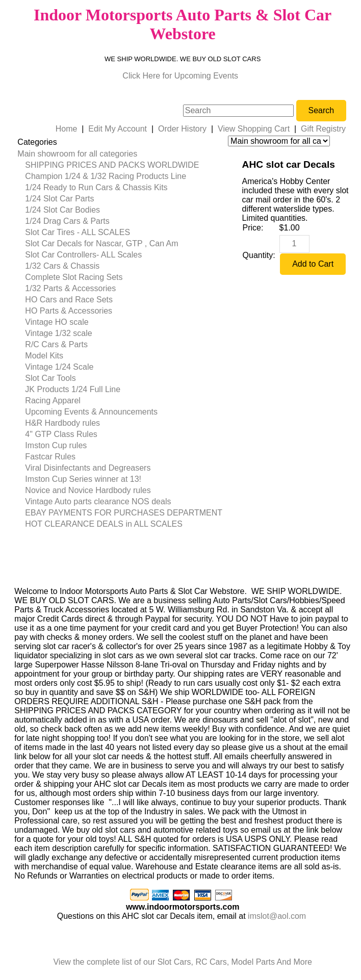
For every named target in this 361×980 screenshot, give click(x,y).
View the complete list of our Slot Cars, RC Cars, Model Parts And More (182, 962)
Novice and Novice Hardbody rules (88, 490)
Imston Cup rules (56, 445)
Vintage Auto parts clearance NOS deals (98, 501)
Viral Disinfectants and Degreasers (88, 468)
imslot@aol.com (277, 916)
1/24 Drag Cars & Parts (67, 221)
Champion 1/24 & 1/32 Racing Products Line (106, 176)
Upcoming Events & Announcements (91, 412)
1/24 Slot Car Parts (59, 199)
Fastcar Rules (50, 457)
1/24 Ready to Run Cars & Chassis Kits (96, 187)
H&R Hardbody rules (62, 423)
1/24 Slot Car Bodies (62, 210)
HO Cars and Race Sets (69, 300)
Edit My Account (118, 129)
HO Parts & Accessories (69, 311)
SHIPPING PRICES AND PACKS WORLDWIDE (112, 165)
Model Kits (44, 356)
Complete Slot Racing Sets (74, 277)
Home (67, 129)
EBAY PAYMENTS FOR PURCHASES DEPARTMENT (124, 513)
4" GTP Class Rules (61, 434)
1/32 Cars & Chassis (62, 266)
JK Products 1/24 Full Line (73, 389)
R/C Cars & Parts (56, 344)
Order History (182, 129)
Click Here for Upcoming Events (180, 76)
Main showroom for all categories (77, 154)
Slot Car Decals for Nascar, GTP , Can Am (101, 243)
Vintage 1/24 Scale (59, 367)
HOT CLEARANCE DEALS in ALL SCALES (104, 524)
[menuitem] (120, 154)
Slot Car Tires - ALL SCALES (78, 232)
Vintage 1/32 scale (58, 333)
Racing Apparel (53, 401)
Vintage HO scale (57, 322)
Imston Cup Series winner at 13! (83, 479)
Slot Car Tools (50, 378)
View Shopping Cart (254, 129)
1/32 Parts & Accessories (70, 288)
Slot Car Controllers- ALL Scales (83, 255)
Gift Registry (323, 129)
